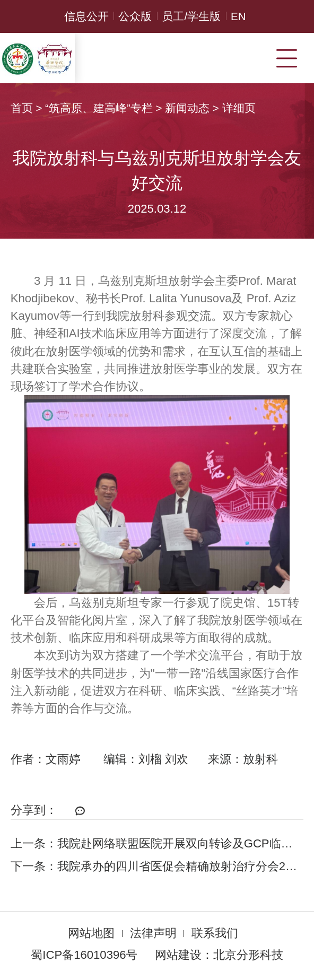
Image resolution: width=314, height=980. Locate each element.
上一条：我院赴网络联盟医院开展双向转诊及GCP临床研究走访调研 (157, 843)
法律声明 (153, 933)
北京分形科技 (248, 955)
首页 (22, 108)
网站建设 (178, 955)
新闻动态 (187, 108)
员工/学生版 (191, 16)
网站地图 (91, 933)
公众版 (135, 16)
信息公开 (86, 16)
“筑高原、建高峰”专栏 (99, 108)
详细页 (239, 108)
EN (238, 16)
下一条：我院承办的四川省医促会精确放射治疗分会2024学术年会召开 (157, 866)
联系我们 (215, 933)
